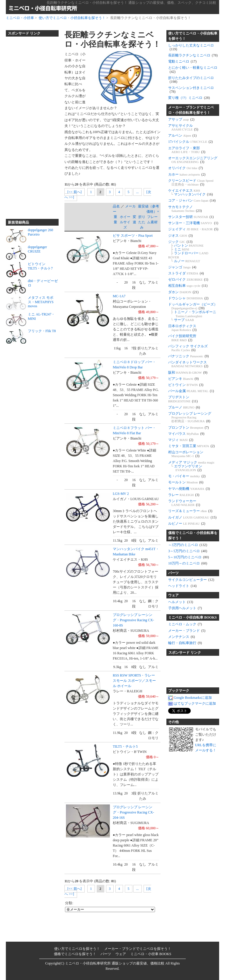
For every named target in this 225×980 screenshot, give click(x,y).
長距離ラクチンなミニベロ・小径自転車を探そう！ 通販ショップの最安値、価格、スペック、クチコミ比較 (131, 3)
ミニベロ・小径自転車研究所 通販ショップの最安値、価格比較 (115, 963)
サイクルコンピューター (191, 580)
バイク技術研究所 (182, 338)
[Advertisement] (29, 125)
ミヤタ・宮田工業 (191, 446)
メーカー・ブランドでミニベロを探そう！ (138, 949)
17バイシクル (190, 142)
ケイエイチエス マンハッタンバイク (191, 192)
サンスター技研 (191, 217)
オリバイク (185, 168)
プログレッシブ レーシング (190, 417)
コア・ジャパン (192, 200)
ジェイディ (193, 229)
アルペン (182, 135)
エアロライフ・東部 (187, 150)
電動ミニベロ (182, 61)
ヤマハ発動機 (189, 489)
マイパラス (186, 434)
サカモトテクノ (185, 209)
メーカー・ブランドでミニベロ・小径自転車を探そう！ (191, 110)
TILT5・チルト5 (125, 746)
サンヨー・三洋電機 (193, 223)
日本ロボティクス (182, 328)
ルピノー (187, 524)
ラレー (184, 495)
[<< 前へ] (75, 192)
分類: (69, 903)
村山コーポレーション (186, 454)
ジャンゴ (182, 267)
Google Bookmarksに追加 (190, 698)
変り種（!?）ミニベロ (189, 98)
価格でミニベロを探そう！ (75, 954)
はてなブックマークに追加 (192, 704)
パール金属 (191, 391)
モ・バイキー (187, 476)
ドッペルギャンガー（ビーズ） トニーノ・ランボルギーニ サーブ (193, 312)
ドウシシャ (188, 298)
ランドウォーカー (184, 503)
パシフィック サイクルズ (188, 348)
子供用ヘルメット (185, 608)
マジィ (181, 440)
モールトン (186, 482)
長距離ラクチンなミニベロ (193, 55)
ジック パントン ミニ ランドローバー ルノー (188, 251)
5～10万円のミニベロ (189, 557)
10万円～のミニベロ (188, 563)
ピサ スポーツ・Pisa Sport (133, 236)
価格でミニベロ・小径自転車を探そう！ (193, 536)
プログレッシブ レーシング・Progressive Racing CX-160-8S (133, 620)
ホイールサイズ (125, 222)
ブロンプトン (189, 428)
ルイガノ (192, 517)
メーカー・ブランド (187, 631)
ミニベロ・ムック (185, 624)
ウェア (173, 595)
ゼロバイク (188, 279)
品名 (116, 206)
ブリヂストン (183, 399)
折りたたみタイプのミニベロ (191, 80)
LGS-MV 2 (121, 494)
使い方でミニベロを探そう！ (77, 949)
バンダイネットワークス (188, 364)
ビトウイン (186, 385)
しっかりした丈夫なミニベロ (191, 47)
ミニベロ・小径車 (20, 18)
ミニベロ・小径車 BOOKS (151, 954)
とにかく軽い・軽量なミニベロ (193, 69)
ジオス (180, 236)
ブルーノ (184, 407)
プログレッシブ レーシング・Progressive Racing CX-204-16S (133, 812)
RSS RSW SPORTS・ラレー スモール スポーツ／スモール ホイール (134, 681)
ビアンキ (183, 379)
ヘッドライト (182, 586)
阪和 (188, 373)
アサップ (181, 119)
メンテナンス (181, 637)
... (138, 192)
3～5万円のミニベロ (188, 551)
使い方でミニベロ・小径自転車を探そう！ (72, 18)
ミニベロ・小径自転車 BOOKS (192, 617)
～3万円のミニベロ (188, 545)
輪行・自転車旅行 (185, 643)
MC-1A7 (119, 296)
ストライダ (186, 273)
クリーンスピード (191, 182)
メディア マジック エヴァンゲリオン (191, 466)
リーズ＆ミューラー (190, 511)
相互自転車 (188, 286)
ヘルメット (181, 602)
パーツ (173, 573)
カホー (187, 174)
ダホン (183, 292)
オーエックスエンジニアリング (193, 160)
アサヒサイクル (183, 127)
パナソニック (189, 356)
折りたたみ (142, 222)
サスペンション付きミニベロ (191, 90)
